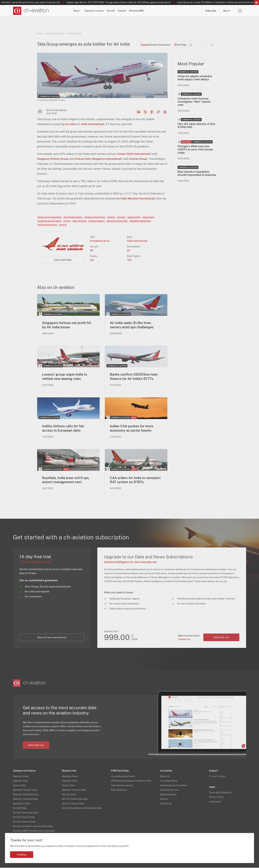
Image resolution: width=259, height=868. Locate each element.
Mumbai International (141, 199)
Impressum (215, 802)
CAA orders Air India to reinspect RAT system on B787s (135, 480)
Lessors (126, 11)
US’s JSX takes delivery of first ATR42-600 (196, 126)
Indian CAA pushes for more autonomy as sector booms (131, 428)
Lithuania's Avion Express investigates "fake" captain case (194, 102)
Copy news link (158, 112)
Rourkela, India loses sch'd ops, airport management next (66, 480)
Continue (22, 855)
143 (92, 260)
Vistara (121, 154)
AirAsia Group (138, 159)
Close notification (250, 837)
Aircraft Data (20, 808)
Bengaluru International (107, 159)
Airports (165, 11)
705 (129, 260)
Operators (105, 11)
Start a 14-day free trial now (52, 638)
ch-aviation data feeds (123, 776)
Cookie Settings (217, 776)
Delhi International (92, 124)
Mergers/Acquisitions (117, 221)
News (85, 11)
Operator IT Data (22, 804)
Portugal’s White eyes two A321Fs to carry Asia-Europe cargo (195, 149)
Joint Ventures (80, 221)
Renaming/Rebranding (140, 221)
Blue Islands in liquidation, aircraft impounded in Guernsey (197, 173)
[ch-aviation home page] (31, 11)
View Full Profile (63, 260)
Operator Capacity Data (25, 799)
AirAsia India (83, 159)
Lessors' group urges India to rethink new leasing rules (65, 377)
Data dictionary (119, 790)
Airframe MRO (189, 11)
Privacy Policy (216, 797)
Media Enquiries (168, 795)
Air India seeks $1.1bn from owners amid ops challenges (132, 325)
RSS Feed (165, 112)
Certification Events (47, 225)
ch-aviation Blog (168, 781)
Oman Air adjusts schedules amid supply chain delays (195, 78)
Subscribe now (221, 638)
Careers (164, 799)
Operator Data (20, 781)
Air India (70, 124)
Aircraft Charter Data (24, 822)
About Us (165, 776)
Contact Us (166, 804)
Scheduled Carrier (100, 241)
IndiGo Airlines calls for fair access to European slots (63, 428)
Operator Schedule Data (26, 795)
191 (92, 251)
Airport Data (19, 786)
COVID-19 (63, 225)
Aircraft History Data (24, 817)
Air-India (121, 199)
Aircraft (146, 11)
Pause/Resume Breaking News (257, 2)
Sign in (227, 11)
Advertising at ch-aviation (173, 786)
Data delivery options (122, 786)
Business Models (97, 221)
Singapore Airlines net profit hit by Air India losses (67, 325)
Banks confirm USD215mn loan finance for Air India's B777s (134, 377)
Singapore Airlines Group (53, 159)
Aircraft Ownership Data (26, 813)
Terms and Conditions (220, 793)
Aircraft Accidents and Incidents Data (33, 827)
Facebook (152, 112)
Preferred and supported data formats (131, 781)
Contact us (184, 639)
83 (129, 251)
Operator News (21, 776)
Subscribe (211, 11)
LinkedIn (139, 112)
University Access (169, 790)
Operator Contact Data (25, 790)
